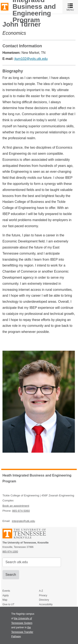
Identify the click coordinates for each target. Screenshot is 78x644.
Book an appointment (16, 506)
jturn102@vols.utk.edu (31, 59)
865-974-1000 (10, 552)
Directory (44, 600)
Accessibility (46, 604)
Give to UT (8, 604)
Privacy (43, 595)
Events (6, 591)
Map (5, 600)
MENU (72, 7)
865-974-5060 (21, 511)
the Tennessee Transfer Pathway (22, 632)
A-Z (41, 591)
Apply (6, 595)
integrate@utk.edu (23, 521)
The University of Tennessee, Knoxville (5, 6)
